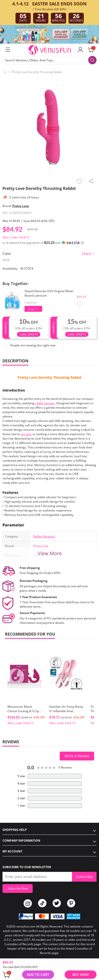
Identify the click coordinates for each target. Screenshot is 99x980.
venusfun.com (26, 926)
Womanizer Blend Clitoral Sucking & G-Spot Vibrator (24, 711)
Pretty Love (21, 206)
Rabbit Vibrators (44, 536)
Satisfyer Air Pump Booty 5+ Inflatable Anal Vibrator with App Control (66, 713)
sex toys (26, 434)
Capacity (30, 302)
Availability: (10, 268)
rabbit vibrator (45, 403)
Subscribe (84, 877)
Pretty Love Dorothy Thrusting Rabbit (50, 377)
